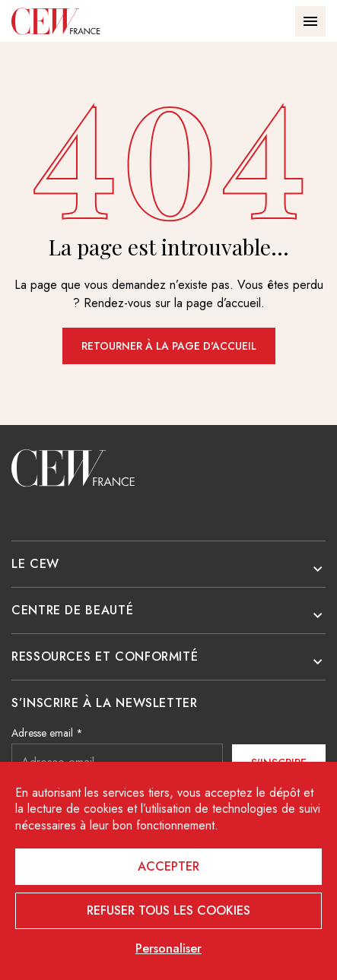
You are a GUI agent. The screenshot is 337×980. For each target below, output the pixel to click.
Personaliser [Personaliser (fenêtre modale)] (168, 949)
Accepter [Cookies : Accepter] (168, 866)
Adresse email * (47, 733)
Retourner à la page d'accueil (169, 346)
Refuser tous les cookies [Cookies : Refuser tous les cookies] (168, 910)
